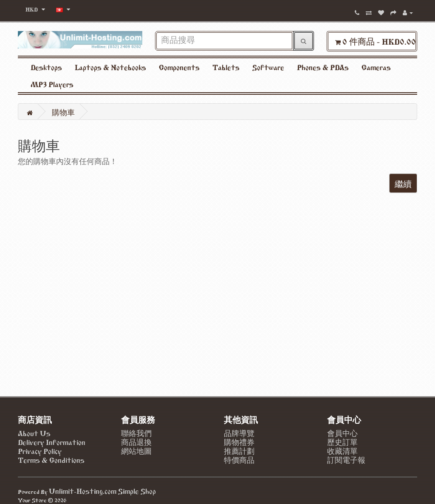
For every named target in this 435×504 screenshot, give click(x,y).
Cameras (376, 67)
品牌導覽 (239, 433)
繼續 (403, 183)
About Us (34, 433)
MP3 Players (52, 84)
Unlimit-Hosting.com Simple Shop (102, 490)
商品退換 (136, 442)
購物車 (63, 112)
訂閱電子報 (346, 459)
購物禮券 (239, 442)
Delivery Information (52, 442)
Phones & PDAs (323, 67)
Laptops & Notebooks (110, 67)
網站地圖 (136, 450)
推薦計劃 (239, 450)
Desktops (46, 67)
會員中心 (342, 433)
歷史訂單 (342, 442)
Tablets (226, 67)
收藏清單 (342, 450)
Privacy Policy (40, 450)
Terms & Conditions (51, 459)
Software (268, 67)
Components (179, 67)
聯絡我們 (136, 433)
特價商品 (239, 459)
